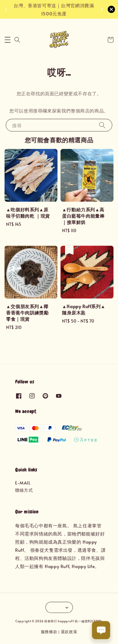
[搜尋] (102, 125)
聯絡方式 (24, 490)
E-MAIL (23, 483)
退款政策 (69, 632)
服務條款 (49, 632)
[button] (8, 40)
